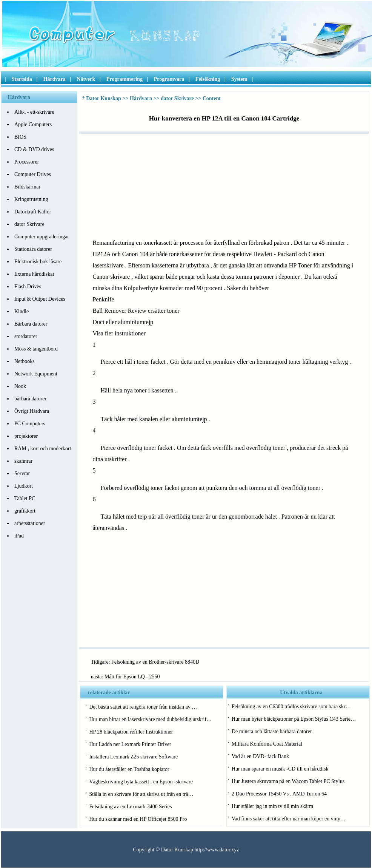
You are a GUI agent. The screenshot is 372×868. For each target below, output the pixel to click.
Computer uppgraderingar (42, 237)
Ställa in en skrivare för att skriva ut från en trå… (141, 794)
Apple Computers (33, 124)
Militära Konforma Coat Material (267, 744)
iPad (19, 536)
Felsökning (208, 79)
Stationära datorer (33, 249)
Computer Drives (33, 174)
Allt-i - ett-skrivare (34, 112)
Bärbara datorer (31, 324)
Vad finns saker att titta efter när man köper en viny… (289, 819)
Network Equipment (36, 374)
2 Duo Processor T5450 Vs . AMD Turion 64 (279, 794)
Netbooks (25, 361)
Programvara (169, 79)
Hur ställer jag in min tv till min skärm (272, 806)
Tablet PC (25, 498)
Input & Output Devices (40, 299)
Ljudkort (24, 486)
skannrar (23, 461)
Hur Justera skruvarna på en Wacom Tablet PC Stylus (288, 781)
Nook (20, 386)
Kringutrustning (31, 199)
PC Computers (30, 424)
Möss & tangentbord (36, 349)
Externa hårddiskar (34, 274)
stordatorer (26, 336)
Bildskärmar (27, 187)
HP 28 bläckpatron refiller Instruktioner (131, 732)
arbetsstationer (30, 523)
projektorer (26, 436)
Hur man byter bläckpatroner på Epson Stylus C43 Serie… (294, 719)
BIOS (20, 137)
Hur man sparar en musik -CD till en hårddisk (280, 769)
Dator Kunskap (104, 98)
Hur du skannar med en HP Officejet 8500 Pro (138, 819)
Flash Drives (28, 287)
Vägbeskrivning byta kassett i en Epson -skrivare (141, 782)
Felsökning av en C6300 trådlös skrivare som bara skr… (291, 707)
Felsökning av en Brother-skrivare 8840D (155, 662)
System (239, 79)
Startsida (22, 79)
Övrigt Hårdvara (32, 411)
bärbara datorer (30, 399)
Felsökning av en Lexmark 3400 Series (130, 807)
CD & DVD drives (34, 149)
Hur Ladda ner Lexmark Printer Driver (130, 744)
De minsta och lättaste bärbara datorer (272, 731)
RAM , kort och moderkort (43, 449)
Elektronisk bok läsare (38, 262)
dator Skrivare (29, 224)
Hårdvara (55, 79)
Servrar (22, 473)
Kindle (22, 311)
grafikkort (25, 511)
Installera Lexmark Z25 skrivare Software (133, 757)
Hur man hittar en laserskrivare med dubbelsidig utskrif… (150, 719)
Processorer (27, 162)
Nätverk (86, 79)
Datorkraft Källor (33, 212)
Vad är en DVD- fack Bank (260, 756)
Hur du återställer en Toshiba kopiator (129, 769)
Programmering (125, 79)
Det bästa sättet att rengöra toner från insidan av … (143, 707)
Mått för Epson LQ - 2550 (132, 677)
